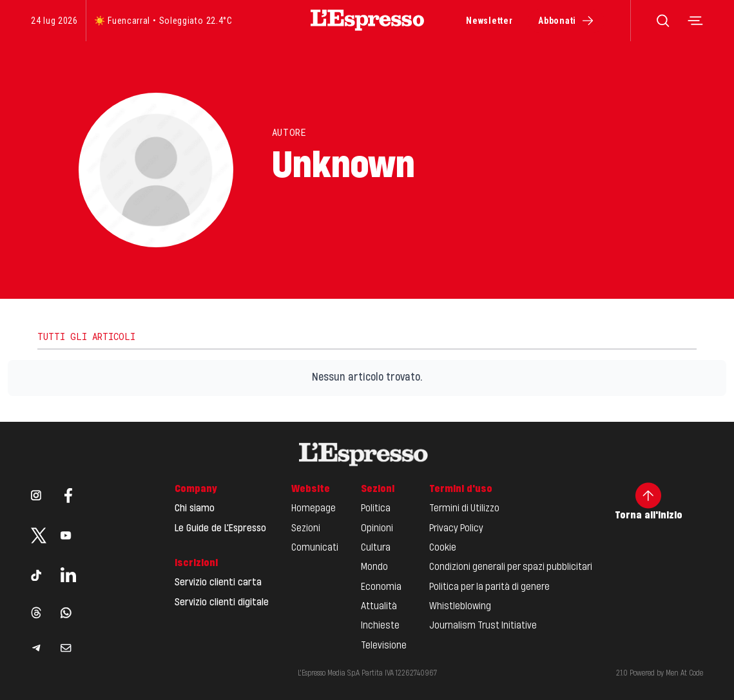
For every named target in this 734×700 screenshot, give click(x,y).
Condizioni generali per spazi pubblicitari (511, 567)
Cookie (443, 548)
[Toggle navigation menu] (695, 21)
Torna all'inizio (649, 502)
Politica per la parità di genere (489, 587)
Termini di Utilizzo (464, 509)
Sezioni (306, 529)
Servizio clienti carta (218, 583)
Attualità (379, 607)
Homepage (314, 509)
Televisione (384, 646)
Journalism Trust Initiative (483, 626)
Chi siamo (195, 509)
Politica (376, 509)
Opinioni (377, 529)
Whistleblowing (460, 607)
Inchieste (380, 626)
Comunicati (315, 548)
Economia (381, 587)
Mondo (374, 567)
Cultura (376, 548)
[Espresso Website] (367, 20)
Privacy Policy (456, 529)
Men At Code (684, 674)
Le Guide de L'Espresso (220, 529)
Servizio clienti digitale (222, 603)
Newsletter (489, 21)
